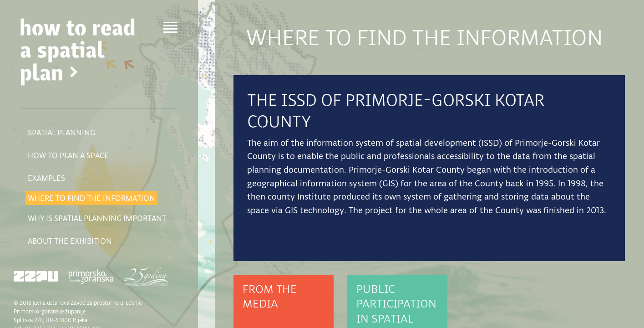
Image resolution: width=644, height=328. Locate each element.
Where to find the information (91, 198)
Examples (46, 178)
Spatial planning (61, 133)
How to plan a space (68, 155)
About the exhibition (70, 241)
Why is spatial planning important (97, 218)
